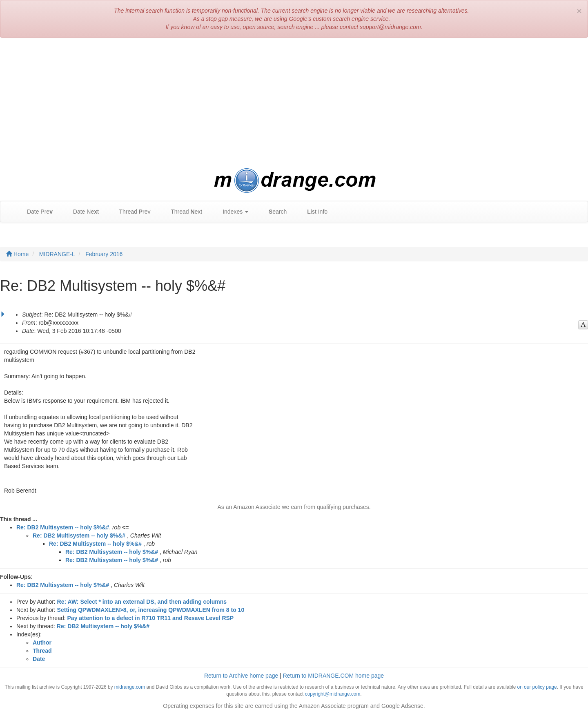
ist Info (313, 212)
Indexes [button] (231, 212)
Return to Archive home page (241, 676)
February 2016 (104, 254)
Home (17, 254)
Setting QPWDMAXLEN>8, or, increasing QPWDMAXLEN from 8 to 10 (151, 610)
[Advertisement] (294, 103)
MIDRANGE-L (57, 254)
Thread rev (131, 212)
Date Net (82, 212)
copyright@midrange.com (333, 694)
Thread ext (183, 212)
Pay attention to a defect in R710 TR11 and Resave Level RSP (151, 618)
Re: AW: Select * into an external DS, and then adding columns (142, 602)
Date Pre (36, 212)
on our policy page (537, 687)
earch (274, 212)
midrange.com (130, 687)
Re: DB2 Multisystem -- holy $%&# (63, 527)
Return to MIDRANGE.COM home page (333, 676)
